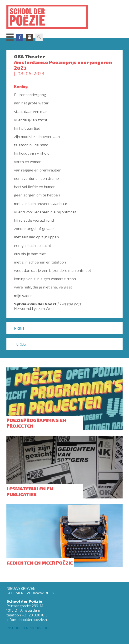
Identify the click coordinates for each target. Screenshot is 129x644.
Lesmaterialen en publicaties (30, 491)
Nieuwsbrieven (21, 588)
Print (19, 328)
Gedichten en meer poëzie (40, 563)
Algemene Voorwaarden (30, 593)
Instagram (29, 37)
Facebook (20, 37)
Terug (20, 344)
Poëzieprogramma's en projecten (36, 423)
